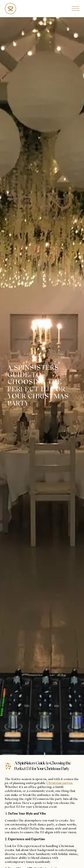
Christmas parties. (60, 783)
